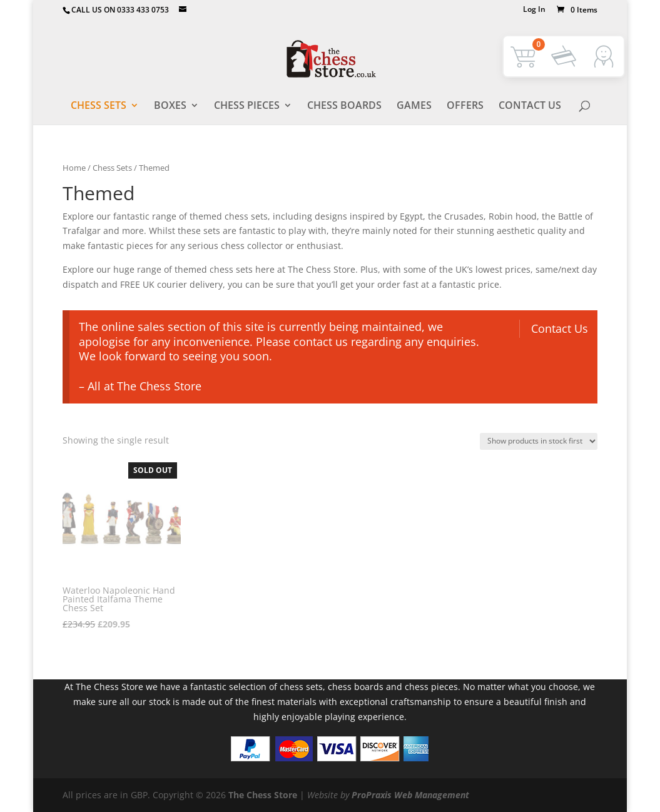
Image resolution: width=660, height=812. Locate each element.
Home (74, 168)
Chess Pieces (247, 106)
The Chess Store (263, 795)
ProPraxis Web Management (410, 795)
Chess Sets (99, 106)
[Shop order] (539, 441)
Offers (465, 106)
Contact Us (530, 106)
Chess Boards (344, 106)
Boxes (170, 106)
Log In (534, 10)
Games (414, 106)
